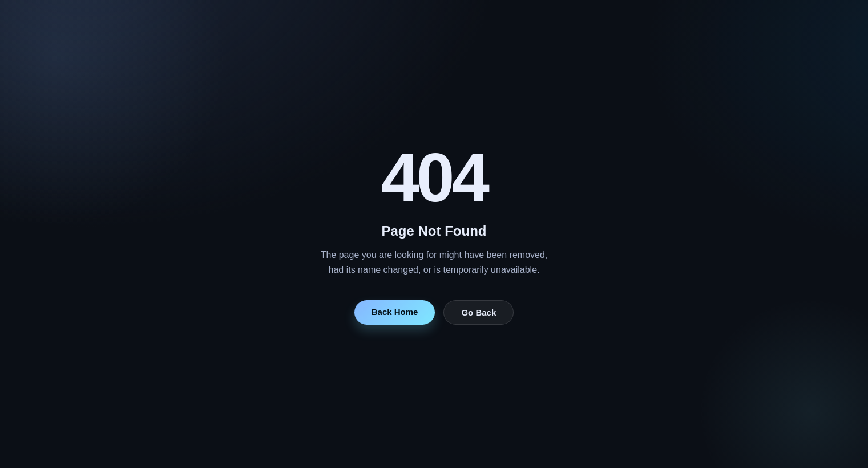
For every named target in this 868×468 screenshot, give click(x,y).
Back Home (395, 312)
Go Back (479, 312)
